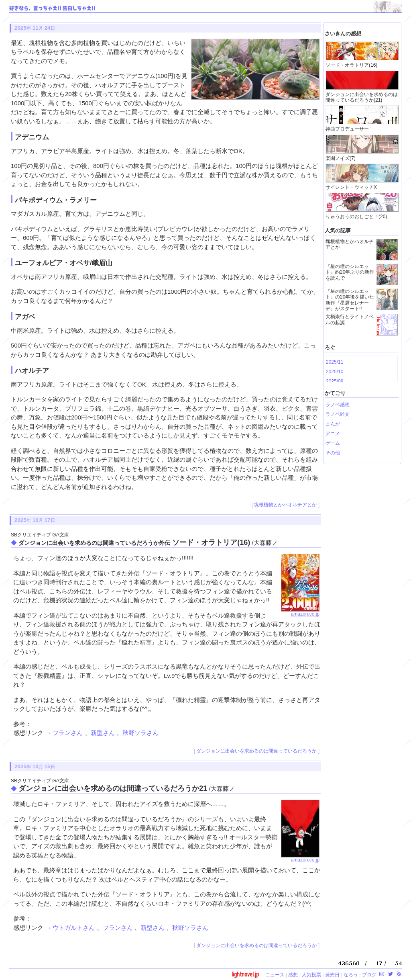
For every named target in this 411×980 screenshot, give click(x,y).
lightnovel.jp (245, 974)
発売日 (332, 975)
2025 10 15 (35, 766)
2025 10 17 (35, 520)
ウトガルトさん (74, 928)
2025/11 (335, 362)
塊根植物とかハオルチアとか (285, 505)
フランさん (68, 733)
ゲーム (333, 443)
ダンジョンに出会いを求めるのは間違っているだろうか (256, 751)
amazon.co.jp (300, 612)
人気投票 (311, 975)
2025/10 (335, 372)
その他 (333, 453)
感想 (293, 975)
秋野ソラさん (140, 733)
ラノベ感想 (338, 405)
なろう (351, 975)
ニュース (275, 975)
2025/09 (335, 381)
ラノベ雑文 (338, 414)
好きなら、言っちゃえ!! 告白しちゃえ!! (52, 8)
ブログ (369, 975)
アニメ (333, 434)
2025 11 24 (35, 28)
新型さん (104, 733)
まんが (333, 424)
